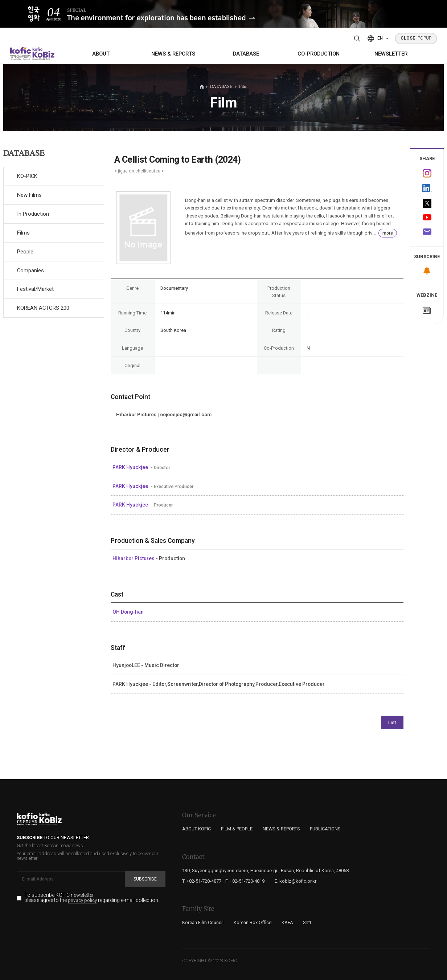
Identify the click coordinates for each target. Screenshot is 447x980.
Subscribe (145, 879)
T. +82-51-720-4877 (202, 881)
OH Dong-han (128, 612)
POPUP (416, 38)
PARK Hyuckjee (131, 467)
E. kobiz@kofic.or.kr (296, 881)
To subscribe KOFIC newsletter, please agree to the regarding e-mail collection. (92, 898)
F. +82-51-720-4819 (245, 881)
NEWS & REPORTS (173, 54)
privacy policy (82, 900)
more (388, 233)
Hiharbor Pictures (134, 558)
